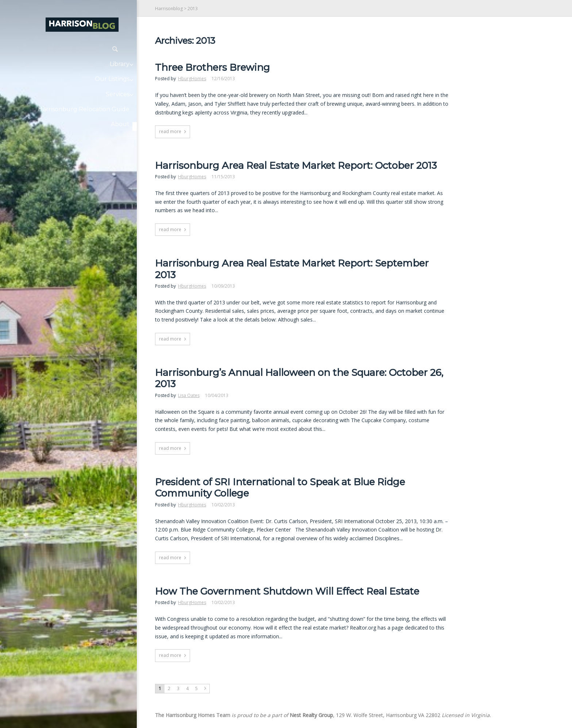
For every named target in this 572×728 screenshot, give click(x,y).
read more (170, 131)
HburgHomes (192, 79)
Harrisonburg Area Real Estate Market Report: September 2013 (292, 269)
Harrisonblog (169, 9)
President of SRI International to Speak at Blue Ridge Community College (280, 488)
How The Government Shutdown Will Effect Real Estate (287, 591)
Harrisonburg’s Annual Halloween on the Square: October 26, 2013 (299, 378)
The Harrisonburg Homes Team (193, 715)
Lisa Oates (189, 395)
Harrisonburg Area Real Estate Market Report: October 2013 (296, 166)
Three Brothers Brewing (212, 68)
